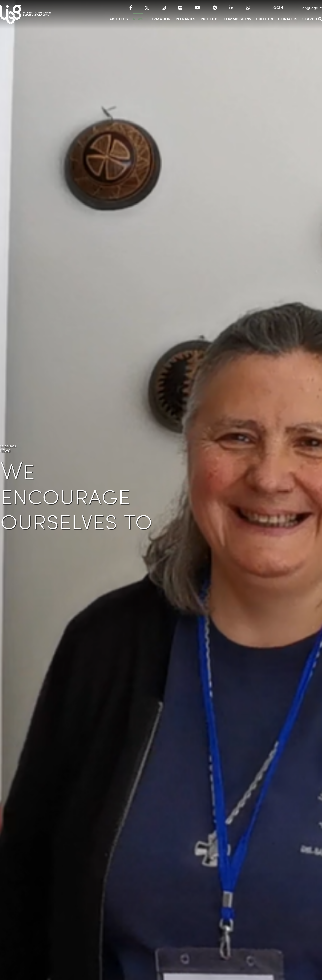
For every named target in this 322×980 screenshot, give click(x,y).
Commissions (237, 19)
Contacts (288, 19)
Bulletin (265, 19)
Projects (210, 19)
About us (119, 19)
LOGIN (277, 8)
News (138, 19)
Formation (159, 19)
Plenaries (186, 19)
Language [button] (310, 8)
